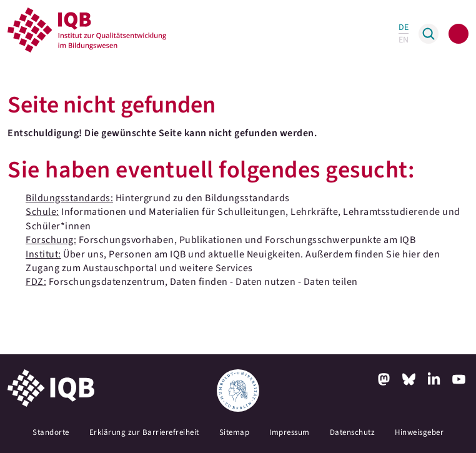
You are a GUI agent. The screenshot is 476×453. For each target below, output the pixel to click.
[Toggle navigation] (459, 34)
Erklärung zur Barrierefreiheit (144, 432)
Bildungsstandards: (69, 198)
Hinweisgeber (419, 432)
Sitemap (235, 432)
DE (404, 27)
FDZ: (36, 282)
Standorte (51, 432)
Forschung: (51, 240)
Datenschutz (353, 432)
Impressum (290, 432)
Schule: (42, 212)
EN (404, 40)
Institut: (43, 254)
